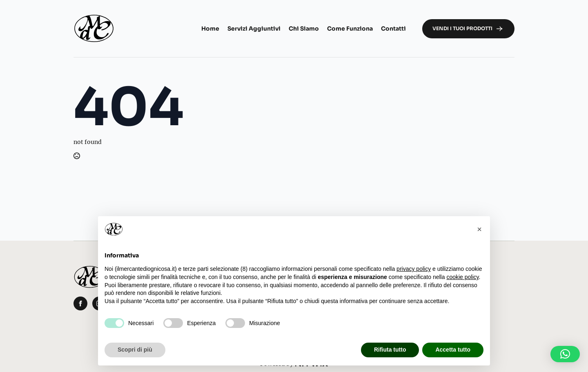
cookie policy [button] (462, 277)
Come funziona (350, 29)
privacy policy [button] (414, 269)
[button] (565, 354)
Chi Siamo (304, 29)
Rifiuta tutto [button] (390, 350)
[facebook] (80, 303)
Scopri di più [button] (135, 350)
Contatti (393, 29)
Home (210, 29)
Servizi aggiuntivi (254, 29)
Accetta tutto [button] (453, 350)
